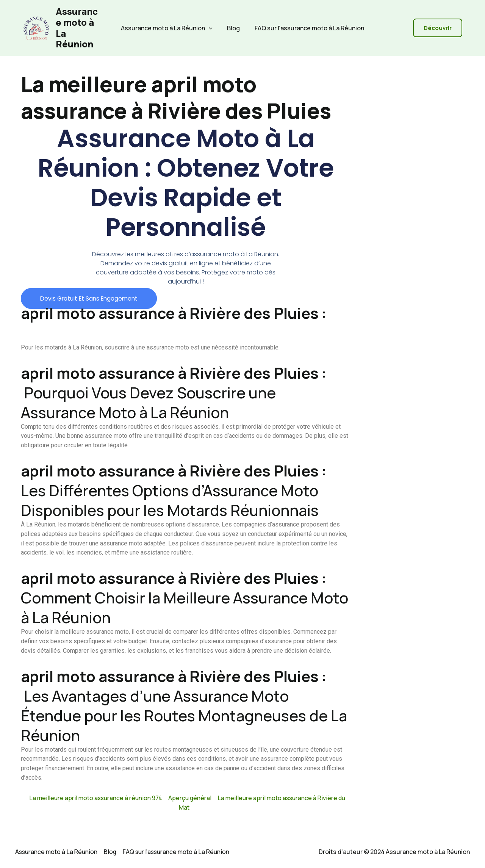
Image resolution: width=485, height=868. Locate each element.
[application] (211, 28)
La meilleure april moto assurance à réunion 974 (94, 798)
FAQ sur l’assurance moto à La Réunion (307, 28)
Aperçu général (190, 798)
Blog (233, 28)
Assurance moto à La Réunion (77, 27)
